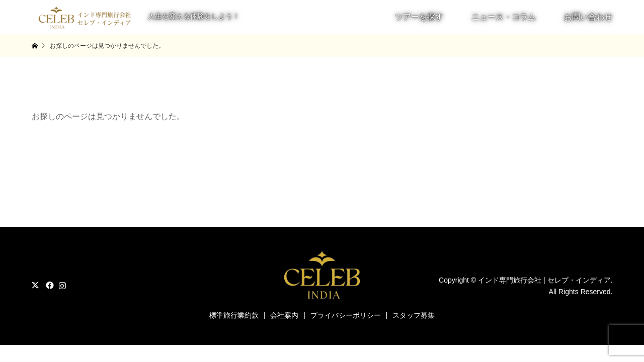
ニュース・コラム (504, 17)
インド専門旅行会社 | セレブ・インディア (544, 280)
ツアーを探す (419, 17)
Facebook (49, 285)
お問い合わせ (588, 17)
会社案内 (284, 315)
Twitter (35, 285)
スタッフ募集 (414, 315)
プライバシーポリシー (346, 315)
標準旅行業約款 (234, 315)
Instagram (62, 285)
